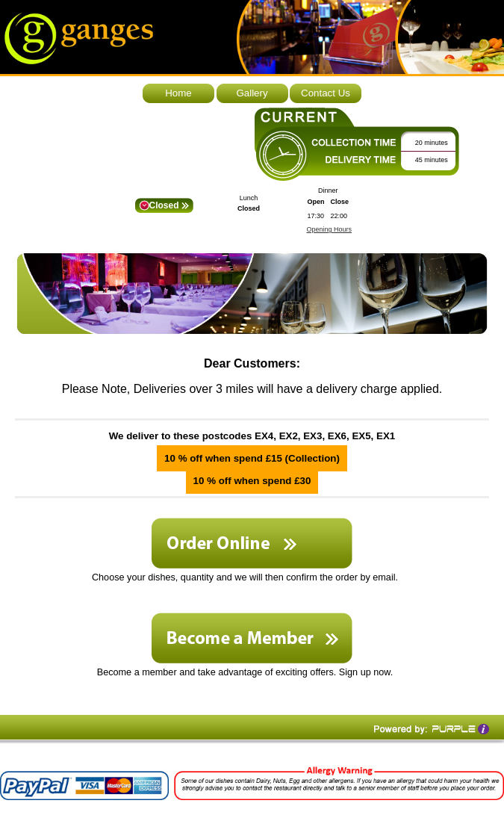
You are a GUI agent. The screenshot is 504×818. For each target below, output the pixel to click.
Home (178, 93)
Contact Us (326, 93)
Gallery (252, 93)
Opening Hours (329, 229)
